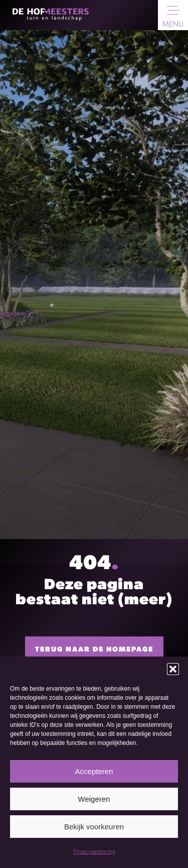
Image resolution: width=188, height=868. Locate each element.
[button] (173, 669)
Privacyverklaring (94, 852)
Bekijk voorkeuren (94, 827)
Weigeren (94, 799)
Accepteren (94, 771)
